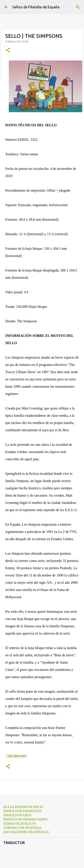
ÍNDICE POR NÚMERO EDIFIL (26, 819)
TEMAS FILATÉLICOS (20, 824)
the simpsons (17, 756)
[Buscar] (78, 7)
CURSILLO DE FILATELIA (22, 828)
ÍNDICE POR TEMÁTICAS (22, 811)
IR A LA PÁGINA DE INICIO (23, 807)
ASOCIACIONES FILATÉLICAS (26, 832)
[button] (8, 50)
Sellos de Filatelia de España (36, 7)
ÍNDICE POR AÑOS (17, 815)
